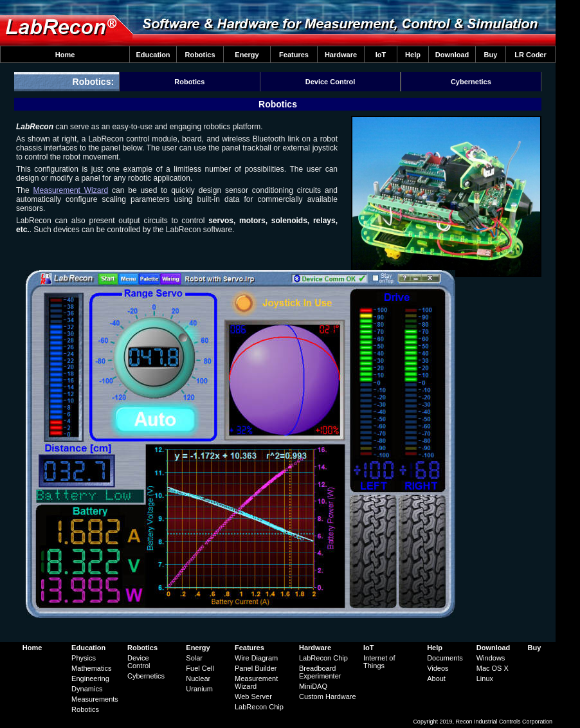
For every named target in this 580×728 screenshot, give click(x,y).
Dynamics (87, 689)
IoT (381, 55)
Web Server (253, 696)
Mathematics (91, 668)
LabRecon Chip (259, 707)
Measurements (95, 699)
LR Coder (530, 55)
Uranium (199, 689)
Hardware (341, 55)
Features (294, 55)
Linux (485, 678)
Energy (247, 55)
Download (452, 55)
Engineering (90, 678)
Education (153, 55)
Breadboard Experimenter (320, 672)
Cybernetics (471, 82)
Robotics (200, 55)
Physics (84, 658)
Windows (491, 658)
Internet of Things (379, 662)
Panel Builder (256, 668)
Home (65, 55)
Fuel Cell (200, 668)
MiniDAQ (313, 686)
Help (413, 55)
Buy (491, 55)
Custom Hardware (328, 696)
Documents (445, 658)
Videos (438, 668)
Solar (194, 658)
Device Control (331, 82)
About (436, 678)
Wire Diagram (256, 658)
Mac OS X (493, 668)
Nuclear (198, 678)
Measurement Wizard (71, 190)
